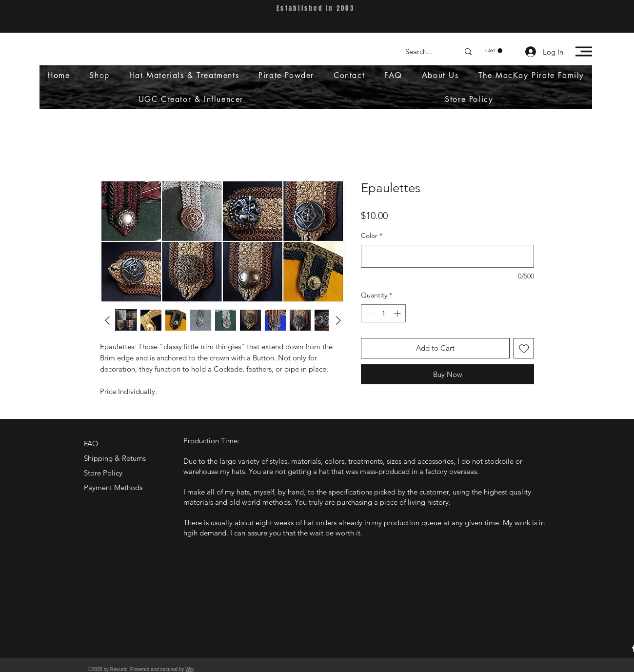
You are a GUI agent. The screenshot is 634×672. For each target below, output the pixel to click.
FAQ (91, 444)
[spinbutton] (383, 313)
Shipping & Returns (115, 458)
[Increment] (398, 313)
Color (372, 236)
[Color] (447, 256)
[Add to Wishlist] (524, 348)
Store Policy (103, 473)
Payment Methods (114, 487)
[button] (494, 51)
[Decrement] (368, 313)
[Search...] (425, 51)
